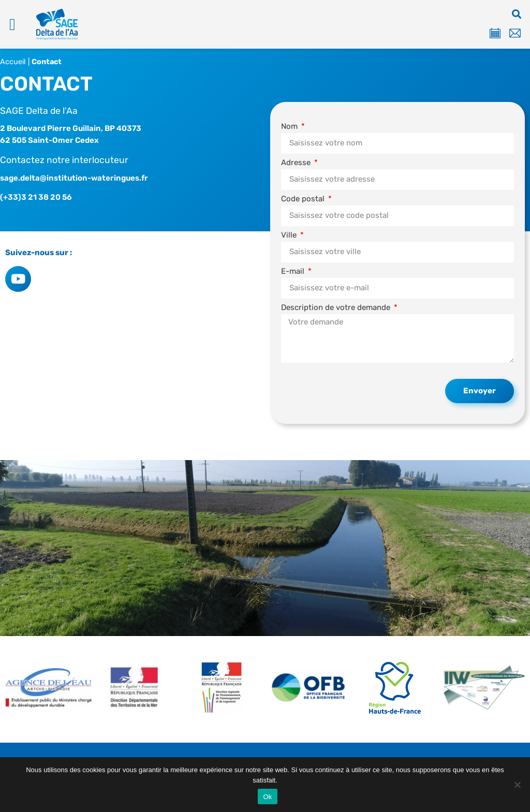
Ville (290, 235)
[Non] (517, 785)
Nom (290, 127)
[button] (12, 24)
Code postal (304, 199)
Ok (267, 797)
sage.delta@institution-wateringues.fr (74, 178)
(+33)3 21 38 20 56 (36, 197)
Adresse (297, 163)
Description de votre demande (337, 308)
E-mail (294, 271)
